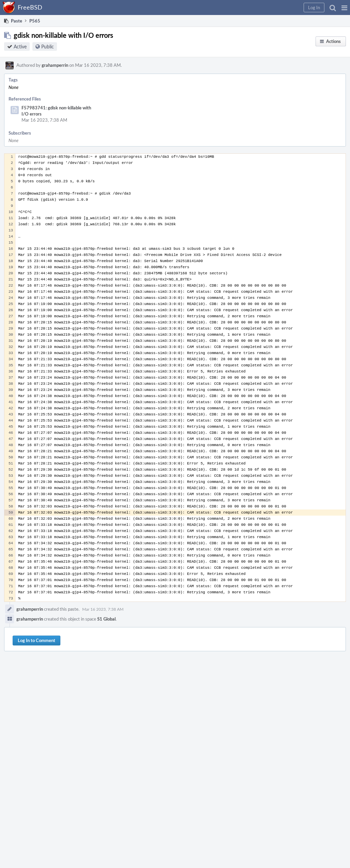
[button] (344, 7)
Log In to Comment (37, 640)
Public (48, 47)
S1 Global (106, 619)
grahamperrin (55, 65)
